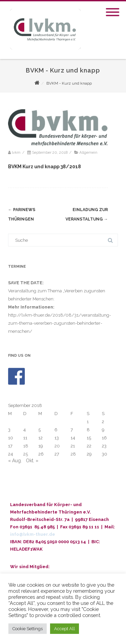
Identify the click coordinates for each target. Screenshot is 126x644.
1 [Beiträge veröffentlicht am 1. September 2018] (88, 422)
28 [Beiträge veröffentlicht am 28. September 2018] (73, 454)
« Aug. (15, 461)
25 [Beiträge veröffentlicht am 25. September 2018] (26, 454)
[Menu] (113, 8)
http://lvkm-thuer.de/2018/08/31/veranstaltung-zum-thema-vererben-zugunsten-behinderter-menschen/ (59, 323)
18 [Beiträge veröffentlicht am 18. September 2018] (26, 446)
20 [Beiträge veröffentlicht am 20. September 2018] (57, 446)
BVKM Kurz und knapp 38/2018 (45, 167)
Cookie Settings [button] (28, 629)
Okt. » (32, 461)
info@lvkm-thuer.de (33, 534)
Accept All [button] (65, 629)
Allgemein (88, 152)
